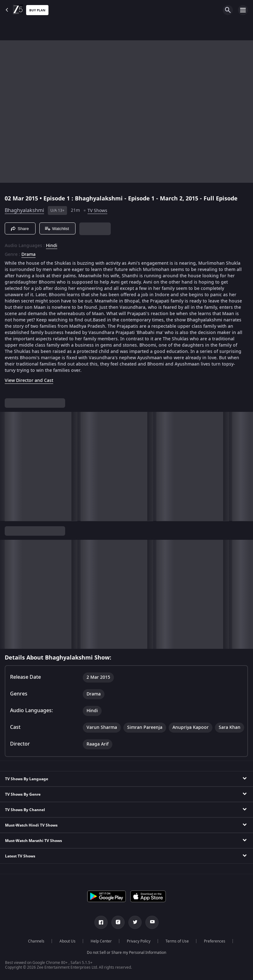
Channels (36, 941)
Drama (28, 255)
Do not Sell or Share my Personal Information (126, 953)
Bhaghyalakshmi (24, 210)
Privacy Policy (139, 941)
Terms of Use (177, 941)
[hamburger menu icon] (243, 10)
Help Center (101, 941)
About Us (67, 941)
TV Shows (97, 211)
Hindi (52, 246)
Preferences (215, 941)
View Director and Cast (29, 380)
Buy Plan (37, 10)
